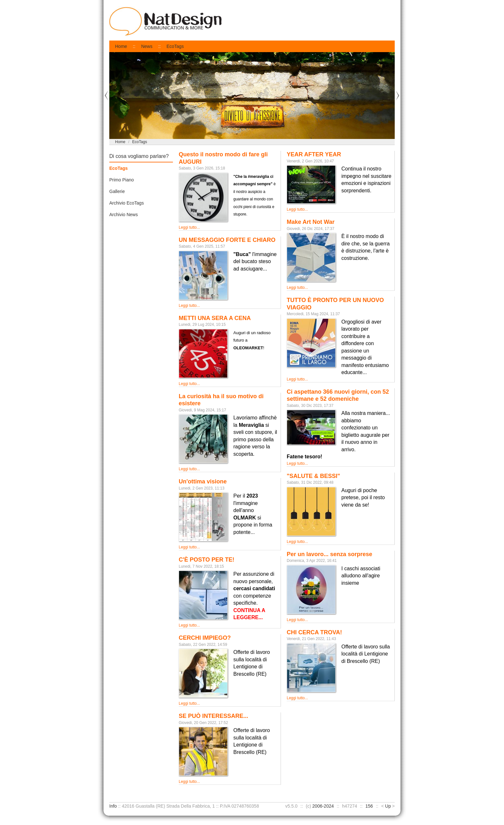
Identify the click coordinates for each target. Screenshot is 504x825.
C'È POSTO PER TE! (207, 560)
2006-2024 (323, 806)
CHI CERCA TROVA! (314, 632)
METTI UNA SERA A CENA (215, 318)
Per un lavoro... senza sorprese (329, 554)
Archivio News (124, 215)
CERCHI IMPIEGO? (205, 638)
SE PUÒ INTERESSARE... (213, 716)
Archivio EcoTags (126, 203)
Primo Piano (122, 180)
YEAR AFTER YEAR (314, 154)
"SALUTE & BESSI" (313, 476)
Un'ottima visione (203, 481)
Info (113, 806)
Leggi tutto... (189, 227)
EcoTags (175, 46)
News (147, 46)
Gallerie (117, 191)
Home (121, 46)
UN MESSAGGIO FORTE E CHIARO (227, 240)
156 (369, 806)
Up (388, 806)
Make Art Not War (311, 222)
